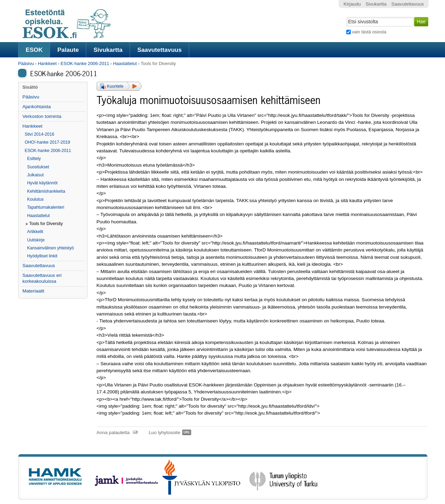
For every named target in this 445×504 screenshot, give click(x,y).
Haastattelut (125, 63)
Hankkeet (47, 63)
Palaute (68, 50)
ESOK (34, 50)
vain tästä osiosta (369, 32)
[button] (119, 86)
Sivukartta (108, 50)
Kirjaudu (352, 4)
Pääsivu (26, 63)
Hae (346, 16)
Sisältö (30, 87)
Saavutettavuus (160, 50)
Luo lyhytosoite (165, 433)
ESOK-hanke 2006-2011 (85, 63)
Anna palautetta (113, 433)
